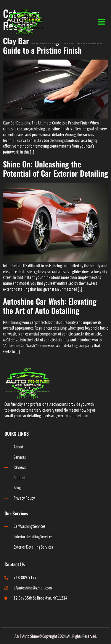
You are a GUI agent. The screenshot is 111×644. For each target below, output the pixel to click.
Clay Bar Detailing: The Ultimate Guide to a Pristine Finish (53, 45)
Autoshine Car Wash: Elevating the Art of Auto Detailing (50, 306)
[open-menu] (102, 22)
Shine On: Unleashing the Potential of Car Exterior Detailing (55, 169)
